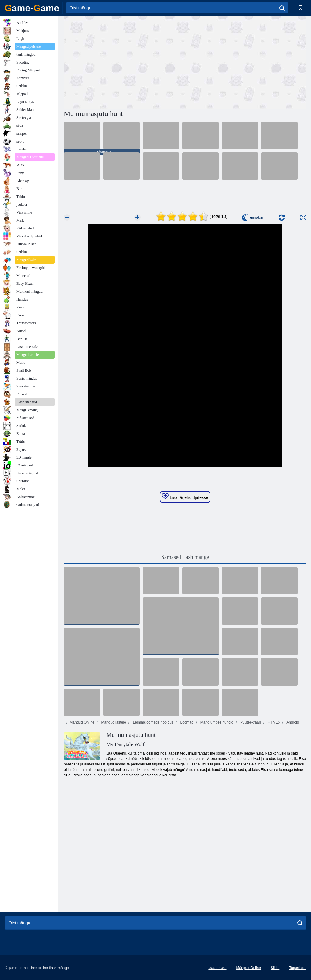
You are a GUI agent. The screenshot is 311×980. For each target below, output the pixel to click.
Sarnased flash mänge (185, 557)
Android (292, 722)
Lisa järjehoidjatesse (185, 497)
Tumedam (253, 218)
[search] (282, 8)
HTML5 (273, 722)
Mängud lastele (113, 722)
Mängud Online (82, 722)
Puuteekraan (250, 722)
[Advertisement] (125, 62)
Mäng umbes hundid (216, 722)
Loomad (186, 722)
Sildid (275, 968)
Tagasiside (298, 968)
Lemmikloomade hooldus (153, 722)
